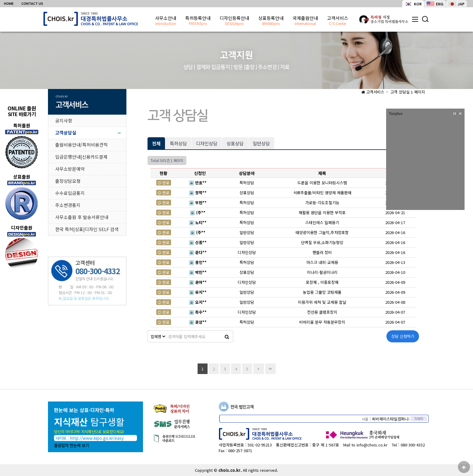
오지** (199, 302)
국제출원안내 (305, 21)
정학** (199, 193)
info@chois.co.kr (372, 445)
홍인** (199, 262)
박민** (199, 272)
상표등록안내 (271, 21)
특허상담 (178, 143)
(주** (199, 213)
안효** (199, 183)
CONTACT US (32, 3)
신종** (199, 242)
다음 (259, 369)
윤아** (199, 282)
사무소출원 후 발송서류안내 (82, 217)
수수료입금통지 (70, 193)
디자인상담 (207, 143)
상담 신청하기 (403, 336)
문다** (199, 252)
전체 (156, 143)
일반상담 (261, 143)
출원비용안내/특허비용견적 (81, 145)
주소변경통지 (68, 205)
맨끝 (270, 369)
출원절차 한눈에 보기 (71, 445)
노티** (199, 222)
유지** (199, 292)
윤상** (199, 322)
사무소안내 (166, 21)
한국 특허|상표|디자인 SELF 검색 (87, 229)
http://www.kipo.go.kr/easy (97, 438)
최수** (199, 312)
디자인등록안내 (234, 21)
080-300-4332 (413, 445)
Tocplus (396, 114)
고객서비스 (338, 21)
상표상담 (235, 143)
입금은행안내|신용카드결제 (81, 157)
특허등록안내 (198, 21)
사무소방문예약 (70, 169)
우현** (199, 203)
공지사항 (64, 121)
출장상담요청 (68, 181)
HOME (9, 3)
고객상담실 (66, 133)
